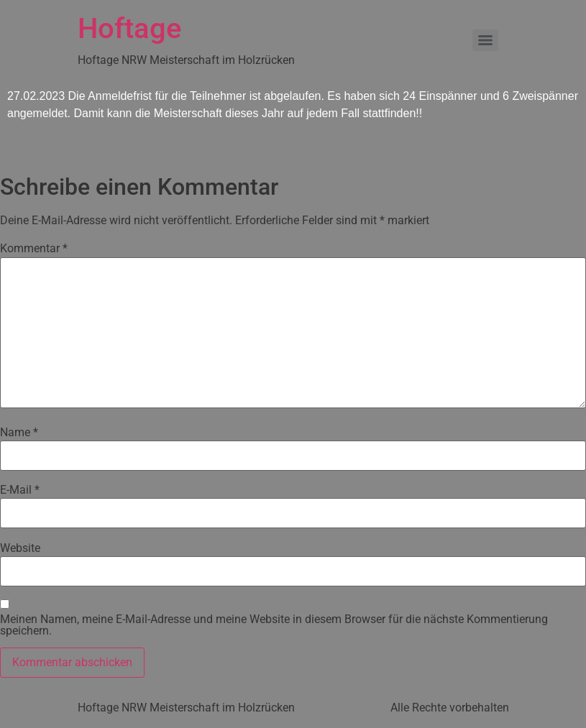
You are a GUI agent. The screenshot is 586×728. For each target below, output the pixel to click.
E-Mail (20, 490)
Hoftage (129, 28)
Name (19, 433)
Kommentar (34, 249)
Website (20, 548)
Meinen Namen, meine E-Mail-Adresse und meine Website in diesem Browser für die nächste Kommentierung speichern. (274, 625)
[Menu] (485, 40)
